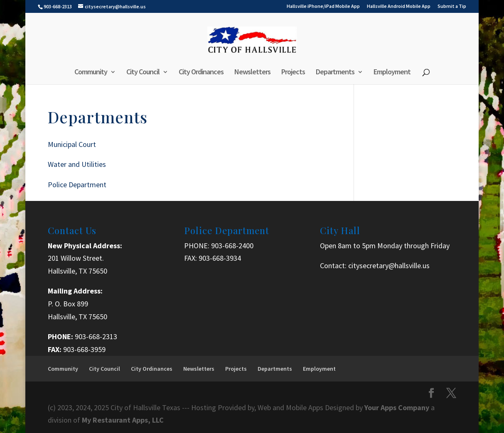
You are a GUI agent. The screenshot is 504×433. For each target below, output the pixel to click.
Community (91, 73)
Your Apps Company (398, 407)
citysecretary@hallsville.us (389, 265)
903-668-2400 (232, 246)
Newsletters (252, 73)
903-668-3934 (220, 258)
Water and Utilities (77, 164)
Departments (335, 73)
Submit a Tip (452, 6)
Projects (293, 73)
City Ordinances (201, 73)
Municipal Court (72, 144)
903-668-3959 (84, 349)
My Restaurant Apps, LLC (123, 420)
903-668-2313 (96, 336)
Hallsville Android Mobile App (399, 6)
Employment (392, 73)
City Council (143, 73)
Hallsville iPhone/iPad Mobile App (323, 6)
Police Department (77, 185)
